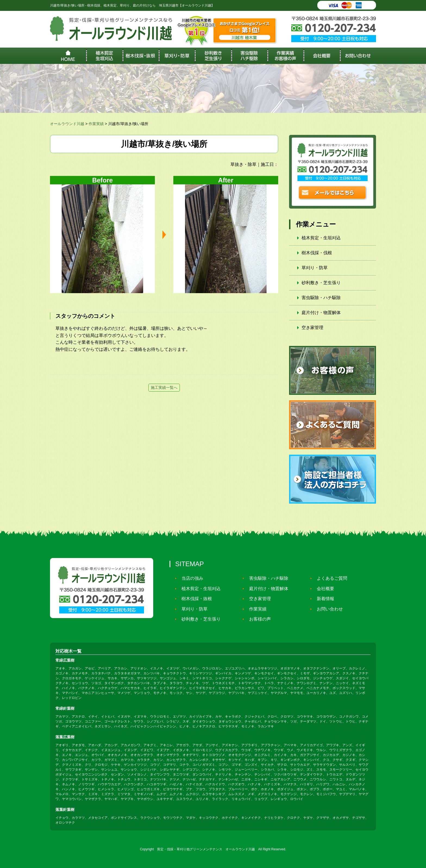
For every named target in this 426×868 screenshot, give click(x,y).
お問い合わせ (328, 609)
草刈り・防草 (315, 268)
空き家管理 (312, 328)
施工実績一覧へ (164, 387)
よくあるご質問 (330, 578)
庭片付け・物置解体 (321, 313)
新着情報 (323, 599)
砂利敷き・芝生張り (321, 283)
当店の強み (190, 578)
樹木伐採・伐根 (317, 253)
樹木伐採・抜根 (195, 599)
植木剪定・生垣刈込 (321, 238)
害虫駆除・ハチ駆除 (321, 298)
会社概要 (323, 589)
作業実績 (256, 609)
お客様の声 (258, 619)
